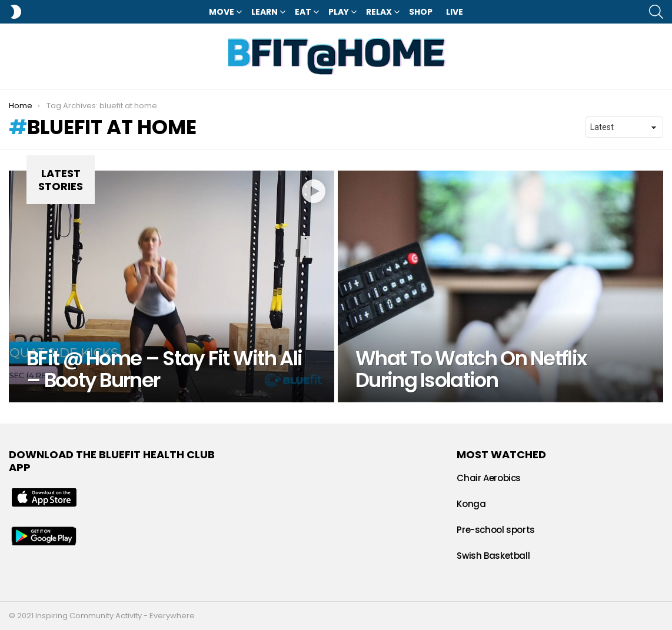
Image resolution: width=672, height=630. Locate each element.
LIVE (455, 12)
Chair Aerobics (489, 478)
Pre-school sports (496, 530)
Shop (421, 12)
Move (222, 12)
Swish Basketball (493, 556)
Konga (471, 504)
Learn (265, 12)
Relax (379, 12)
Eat (303, 12)
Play (339, 12)
